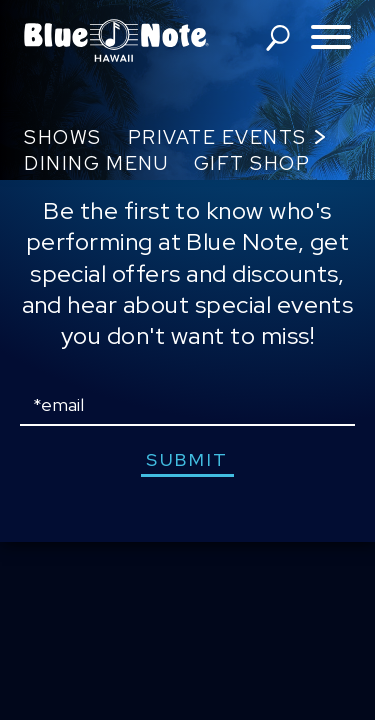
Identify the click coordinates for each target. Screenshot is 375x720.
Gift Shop (252, 163)
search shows (278, 38)
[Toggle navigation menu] (331, 38)
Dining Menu (96, 163)
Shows (63, 137)
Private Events (217, 137)
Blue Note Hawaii (116, 40)
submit (187, 459)
